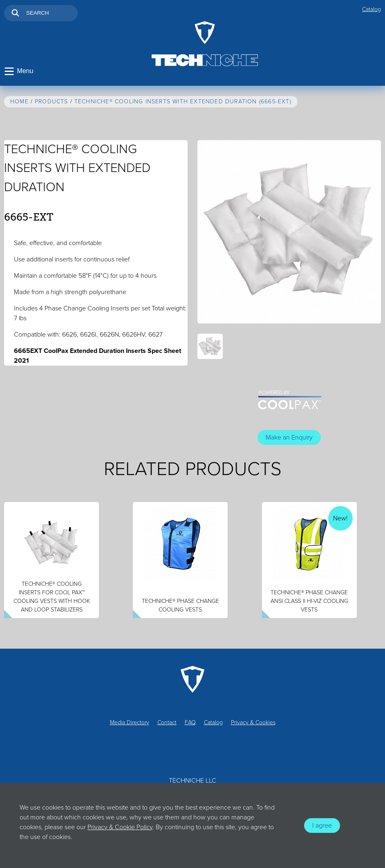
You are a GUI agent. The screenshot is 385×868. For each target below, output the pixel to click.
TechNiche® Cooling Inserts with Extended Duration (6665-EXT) (183, 102)
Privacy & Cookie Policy (120, 827)
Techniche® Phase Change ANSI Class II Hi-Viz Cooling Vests (309, 601)
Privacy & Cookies (253, 723)
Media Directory (130, 723)
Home (19, 102)
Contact (167, 723)
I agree (322, 826)
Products (51, 102)
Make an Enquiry (289, 438)
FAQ (190, 723)
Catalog (372, 9)
